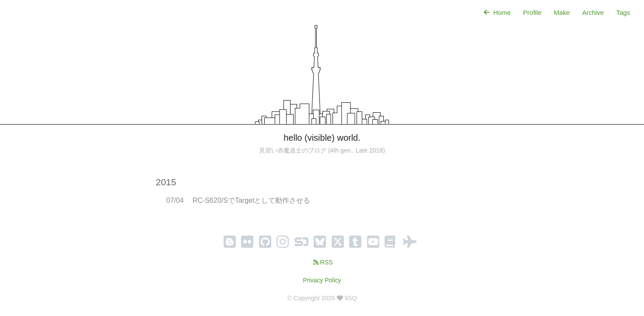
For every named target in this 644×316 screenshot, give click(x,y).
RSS (322, 262)
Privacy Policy (322, 280)
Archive (593, 12)
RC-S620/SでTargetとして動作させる (251, 200)
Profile (532, 12)
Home (495, 12)
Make (562, 12)
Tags (623, 12)
